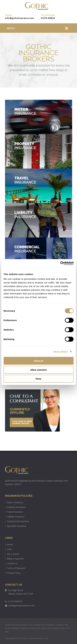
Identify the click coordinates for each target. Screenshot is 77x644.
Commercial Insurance (17, 521)
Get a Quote (12, 554)
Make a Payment (14, 559)
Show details (61, 352)
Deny (38, 379)
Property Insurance (15, 507)
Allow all (38, 361)
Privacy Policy (13, 573)
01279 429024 (48, 18)
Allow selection (38, 370)
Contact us (11, 563)
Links (8, 549)
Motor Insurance (14, 502)
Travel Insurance (14, 512)
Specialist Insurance (16, 526)
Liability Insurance (15, 517)
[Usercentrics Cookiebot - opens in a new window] (60, 263)
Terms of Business (15, 568)
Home (9, 544)
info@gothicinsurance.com (19, 18)
